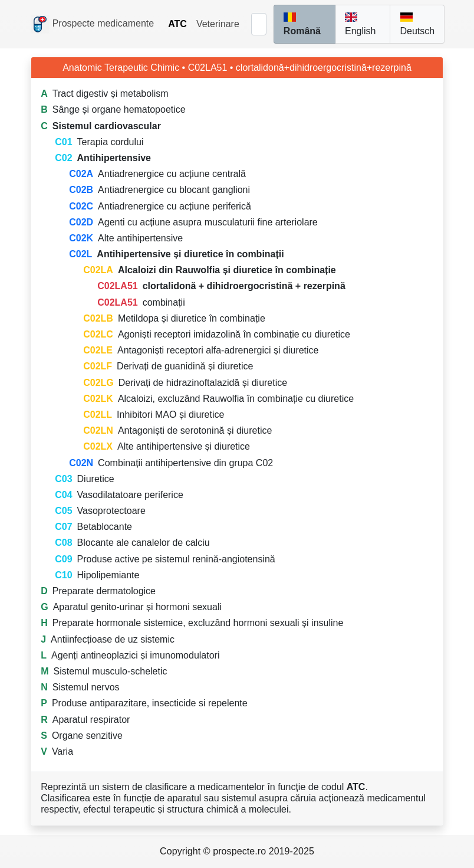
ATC (177, 24)
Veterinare (218, 24)
